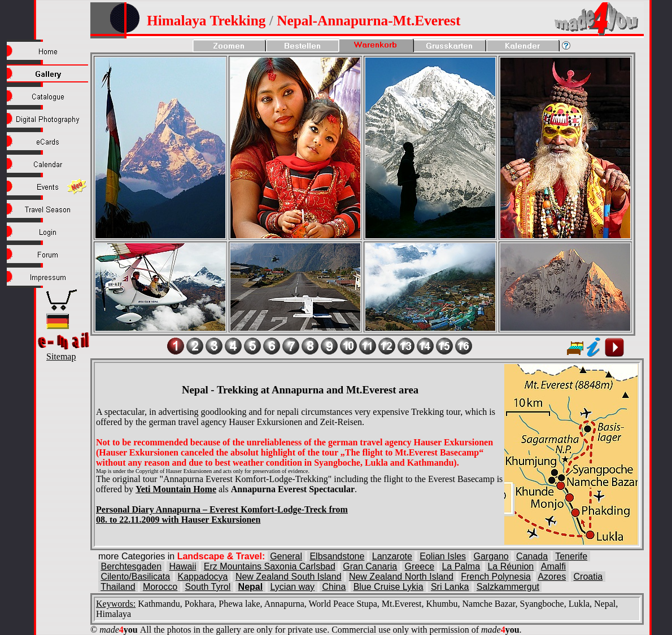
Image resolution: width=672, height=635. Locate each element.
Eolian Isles (443, 556)
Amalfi (553, 566)
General (286, 556)
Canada (532, 556)
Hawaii (182, 566)
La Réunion (510, 566)
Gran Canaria (370, 566)
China (334, 587)
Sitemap (61, 356)
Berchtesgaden (131, 566)
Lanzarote (392, 556)
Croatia (588, 577)
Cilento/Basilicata (135, 577)
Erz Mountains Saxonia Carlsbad (270, 566)
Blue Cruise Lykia (389, 587)
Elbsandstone (337, 556)
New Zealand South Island (289, 577)
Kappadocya (203, 577)
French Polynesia (496, 577)
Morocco (160, 587)
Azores (552, 577)
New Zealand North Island (401, 577)
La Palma (461, 566)
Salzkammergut (508, 587)
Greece (420, 566)
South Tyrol (208, 587)
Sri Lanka (450, 587)
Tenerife (571, 556)
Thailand (118, 587)
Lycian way (293, 587)
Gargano (491, 556)
